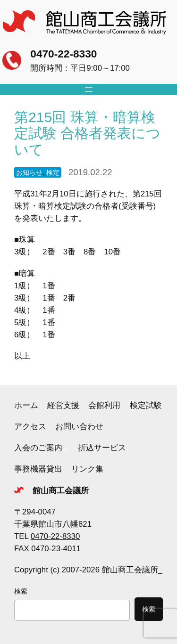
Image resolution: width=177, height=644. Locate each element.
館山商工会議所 (61, 491)
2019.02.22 (90, 172)
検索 (21, 591)
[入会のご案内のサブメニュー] (67, 448)
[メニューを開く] (89, 90)
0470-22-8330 (63, 54)
